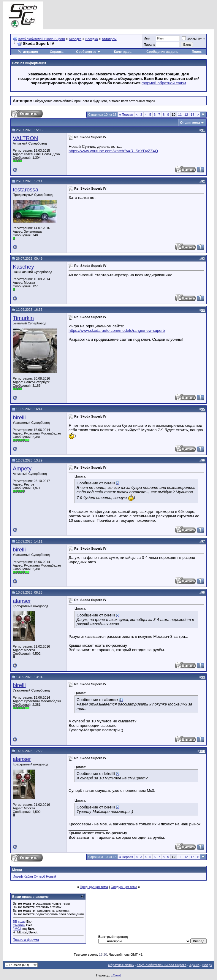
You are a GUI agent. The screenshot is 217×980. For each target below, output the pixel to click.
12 (186, 115)
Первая (126, 115)
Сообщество (88, 52)
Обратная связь (121, 965)
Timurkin (23, 318)
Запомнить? (194, 39)
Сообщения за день (162, 52)
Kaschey (23, 267)
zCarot (116, 975)
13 (192, 115)
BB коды (19, 922)
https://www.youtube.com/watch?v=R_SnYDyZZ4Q (113, 151)
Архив (194, 965)
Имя (147, 38)
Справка (57, 52)
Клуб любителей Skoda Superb (42, 39)
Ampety (22, 468)
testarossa (26, 190)
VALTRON (25, 138)
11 (180, 115)
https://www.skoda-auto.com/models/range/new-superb (117, 330)
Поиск (197, 52)
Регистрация (28, 52)
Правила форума (26, 940)
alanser (22, 601)
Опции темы (190, 123)
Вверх (207, 965)
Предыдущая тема (94, 887)
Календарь (123, 52)
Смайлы (19, 925)
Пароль (149, 45)
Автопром (109, 39)
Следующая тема (124, 887)
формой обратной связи (164, 83)
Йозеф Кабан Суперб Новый (34, 876)
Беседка (75, 39)
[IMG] (17, 929)
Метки (17, 870)
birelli (19, 417)
